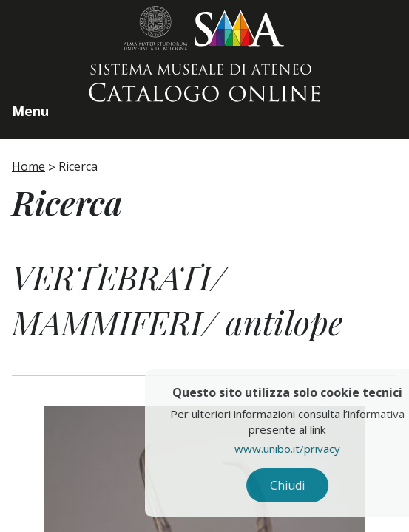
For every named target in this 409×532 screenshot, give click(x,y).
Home (28, 166)
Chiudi (308, 485)
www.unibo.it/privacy (308, 449)
